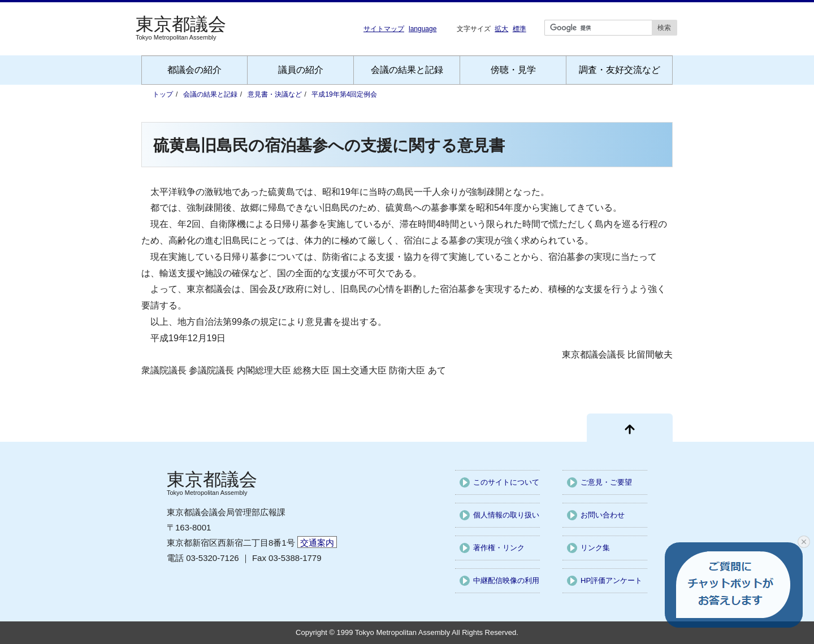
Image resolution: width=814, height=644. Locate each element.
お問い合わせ (603, 515)
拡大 (501, 29)
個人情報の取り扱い (506, 515)
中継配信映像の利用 (506, 580)
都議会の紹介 (194, 70)
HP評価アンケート (611, 580)
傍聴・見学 (513, 70)
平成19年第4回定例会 (344, 94)
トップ (163, 94)
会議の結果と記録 (407, 70)
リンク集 (595, 548)
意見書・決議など (275, 94)
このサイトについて (506, 482)
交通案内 (317, 543)
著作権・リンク (499, 548)
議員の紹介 (301, 70)
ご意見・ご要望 (606, 482)
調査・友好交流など (620, 70)
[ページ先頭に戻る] (630, 428)
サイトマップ (384, 29)
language (423, 29)
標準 (519, 29)
